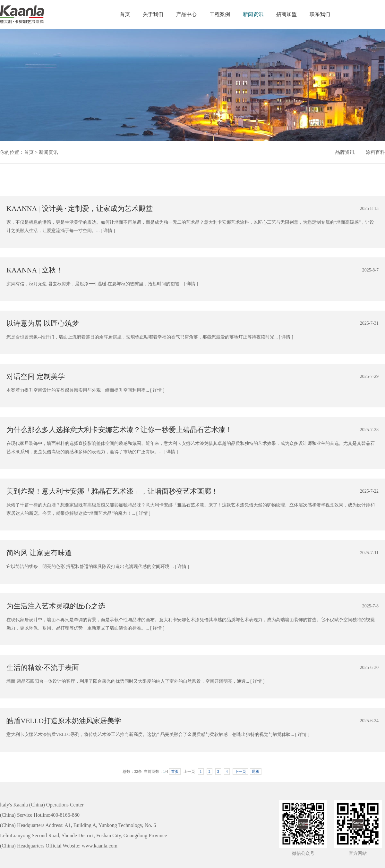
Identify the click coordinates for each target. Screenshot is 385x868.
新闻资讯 (253, 14)
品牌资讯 (345, 152)
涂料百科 (375, 152)
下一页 (240, 772)
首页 (125, 14)
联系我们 (320, 14)
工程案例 (220, 14)
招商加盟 (287, 14)
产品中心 (186, 14)
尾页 (256, 772)
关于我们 (153, 14)
